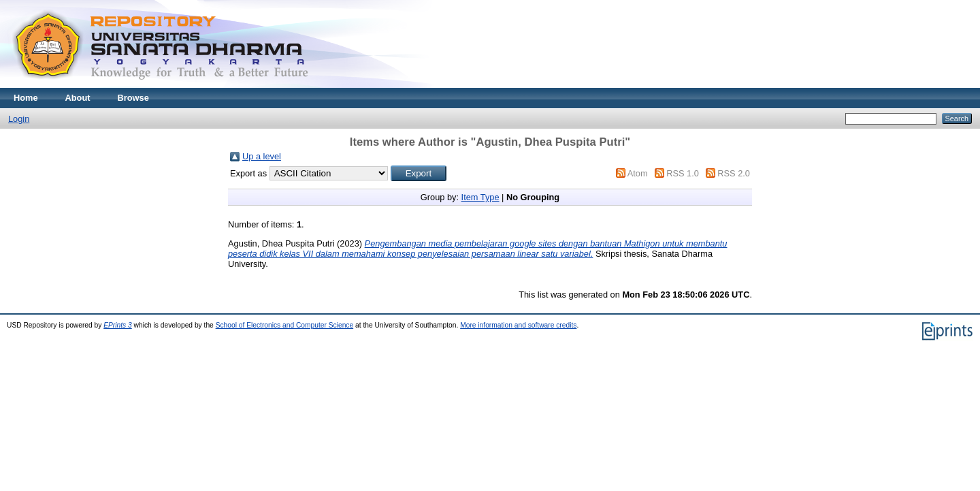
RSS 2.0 (734, 173)
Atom (638, 173)
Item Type (480, 197)
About (78, 98)
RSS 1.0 (683, 173)
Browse (133, 98)
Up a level (262, 156)
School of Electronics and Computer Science (285, 325)
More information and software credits (518, 325)
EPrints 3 (118, 325)
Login (19, 119)
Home (26, 98)
